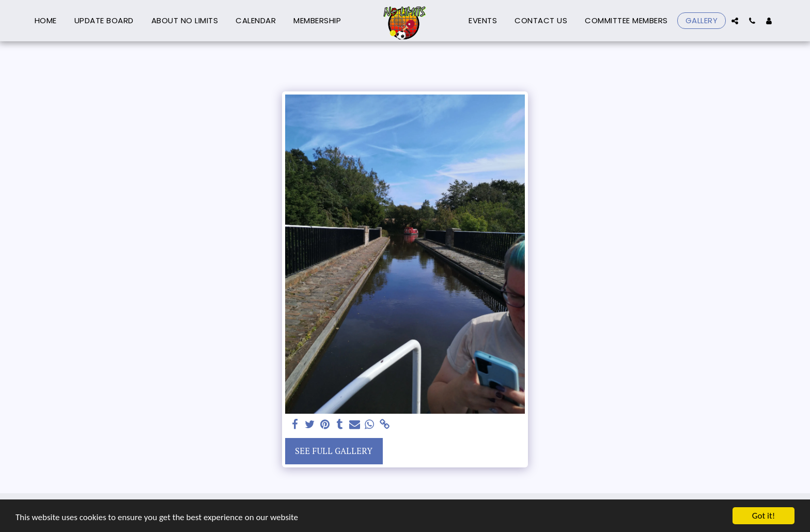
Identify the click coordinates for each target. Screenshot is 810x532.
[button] (735, 21)
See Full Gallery (334, 451)
